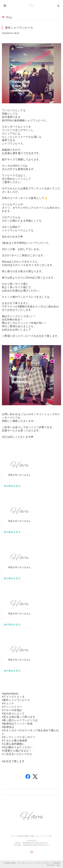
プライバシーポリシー (44, 863)
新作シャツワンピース (19, 28)
